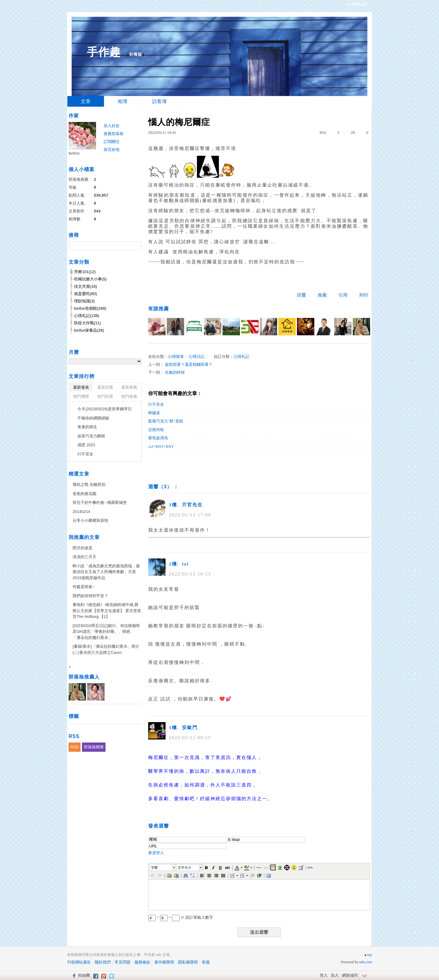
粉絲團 (84, 975)
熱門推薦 (129, 396)
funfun (74, 153)
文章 (86, 101)
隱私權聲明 (188, 962)
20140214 (81, 512)
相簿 (123, 101)
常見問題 (123, 962)
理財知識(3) (84, 301)
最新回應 (105, 387)
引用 (343, 295)
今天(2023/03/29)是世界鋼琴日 (105, 409)
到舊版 (136, 54)
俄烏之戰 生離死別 (89, 485)
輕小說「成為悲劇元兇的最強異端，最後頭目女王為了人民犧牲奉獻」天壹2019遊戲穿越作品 (106, 572)
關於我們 (103, 962)
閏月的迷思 (82, 548)
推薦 (322, 295)
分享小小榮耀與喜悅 (90, 520)
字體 (154, 868)
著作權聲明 (164, 962)
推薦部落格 (114, 134)
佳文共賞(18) (86, 286)
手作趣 (104, 52)
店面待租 (156, 430)
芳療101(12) (85, 272)
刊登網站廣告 (79, 962)
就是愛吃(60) (86, 294)
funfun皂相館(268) (90, 308)
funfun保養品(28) (89, 330)
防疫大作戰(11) (87, 323)
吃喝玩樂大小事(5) (90, 279)
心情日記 (197, 356)
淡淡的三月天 (84, 557)
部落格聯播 (94, 747)
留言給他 (112, 150)
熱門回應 (105, 396)
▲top (368, 955)
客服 (206, 962)
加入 (335, 975)
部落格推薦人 (84, 677)
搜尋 (136, 246)
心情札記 (241, 356)
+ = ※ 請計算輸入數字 (181, 917)
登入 (324, 975)
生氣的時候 (175, 372)
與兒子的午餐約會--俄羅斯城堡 (100, 502)
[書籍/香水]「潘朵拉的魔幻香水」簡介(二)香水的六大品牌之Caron (106, 649)
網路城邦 (350, 975)
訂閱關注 (112, 142)
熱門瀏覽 (81, 396)
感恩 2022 (86, 445)
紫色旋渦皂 (158, 438)
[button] (163, 868)
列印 (364, 295)
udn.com (366, 962)
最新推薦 (129, 387)
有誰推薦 (159, 309)
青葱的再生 (87, 427)
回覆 (302, 295)
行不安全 (156, 404)
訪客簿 (159, 101)
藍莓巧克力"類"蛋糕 (166, 421)
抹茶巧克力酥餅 (91, 436)
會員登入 (156, 853)
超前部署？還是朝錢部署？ (189, 364)
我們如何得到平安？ (90, 596)
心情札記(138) (87, 316)
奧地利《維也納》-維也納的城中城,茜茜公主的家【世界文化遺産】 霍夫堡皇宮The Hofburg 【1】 (107, 611)
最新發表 (81, 387)
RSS (75, 747)
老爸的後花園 (84, 494)
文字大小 (184, 868)
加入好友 (112, 126)
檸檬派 (154, 413)
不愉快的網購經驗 (93, 418)
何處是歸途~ (84, 587)
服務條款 (142, 962)
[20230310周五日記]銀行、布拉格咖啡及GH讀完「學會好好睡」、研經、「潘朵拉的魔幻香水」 (106, 632)
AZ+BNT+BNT (161, 446)
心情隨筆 (176, 356)
